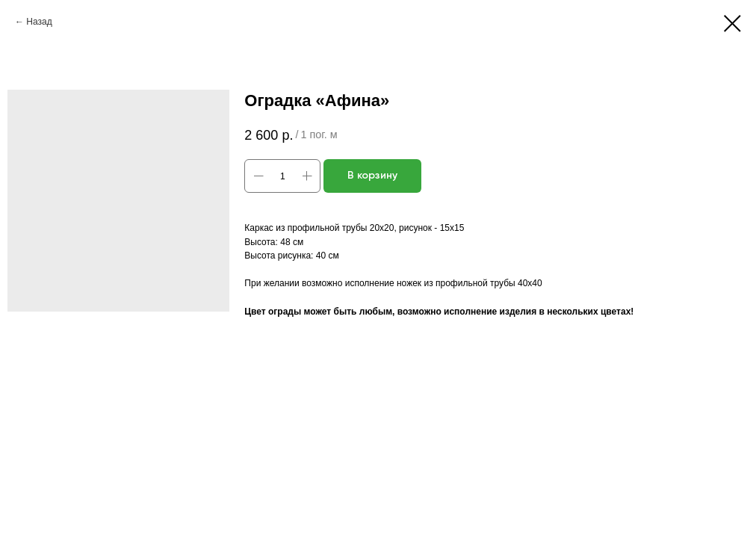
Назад (39, 22)
